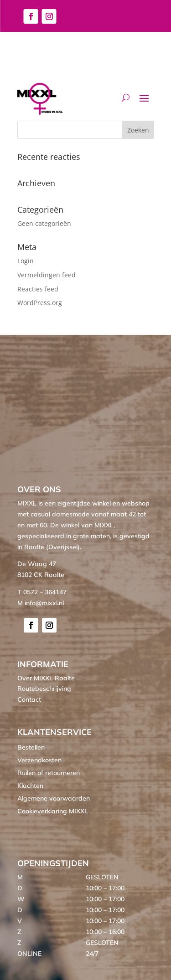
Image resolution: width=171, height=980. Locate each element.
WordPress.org (40, 303)
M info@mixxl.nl (41, 603)
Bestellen (31, 747)
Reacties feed (38, 289)
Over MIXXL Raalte (46, 678)
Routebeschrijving (44, 689)
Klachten (30, 786)
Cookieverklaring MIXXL (53, 811)
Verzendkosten (39, 760)
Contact (29, 699)
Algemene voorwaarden (54, 798)
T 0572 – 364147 (42, 592)
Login (26, 261)
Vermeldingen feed (47, 275)
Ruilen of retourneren (49, 773)
